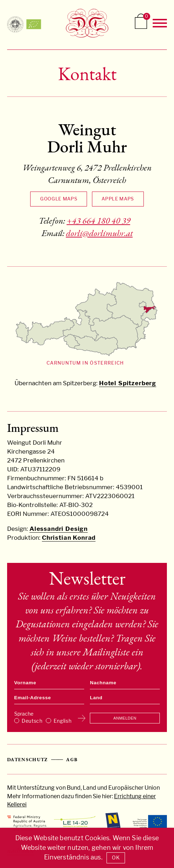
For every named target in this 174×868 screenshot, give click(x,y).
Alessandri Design (59, 529)
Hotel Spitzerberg (128, 383)
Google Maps (59, 199)
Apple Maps (118, 199)
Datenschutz (28, 760)
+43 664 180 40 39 (99, 220)
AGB (72, 760)
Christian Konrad (69, 538)
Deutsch (32, 721)
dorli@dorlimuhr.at (99, 233)
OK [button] (116, 858)
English (63, 721)
